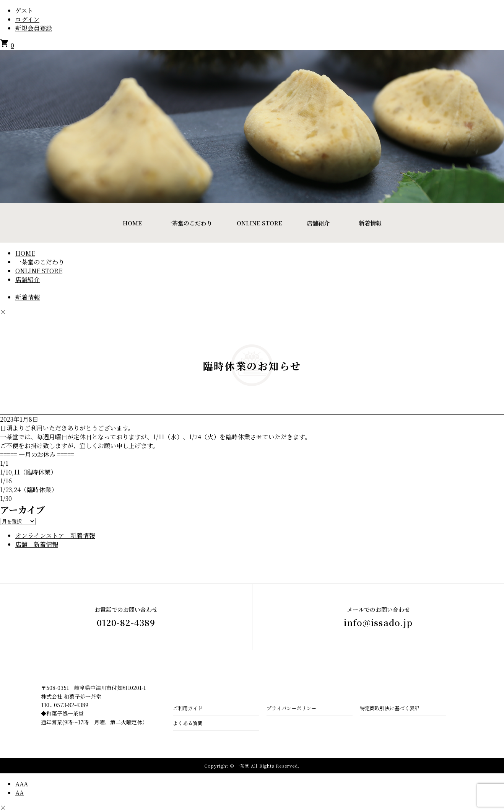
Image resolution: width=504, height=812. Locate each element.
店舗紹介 (318, 223)
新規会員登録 (34, 28)
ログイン (27, 19)
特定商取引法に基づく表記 (390, 708)
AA (20, 793)
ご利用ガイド (188, 708)
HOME (132, 223)
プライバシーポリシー (291, 708)
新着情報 (370, 223)
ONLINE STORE (259, 223)
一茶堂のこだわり (189, 223)
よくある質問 (188, 723)
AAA (22, 784)
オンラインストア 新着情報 (55, 536)
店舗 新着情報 (37, 544)
